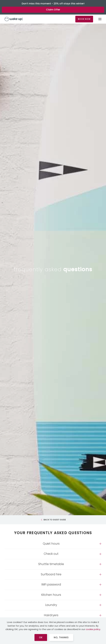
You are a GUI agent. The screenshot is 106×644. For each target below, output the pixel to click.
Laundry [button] (51, 608)
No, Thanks (61, 637)
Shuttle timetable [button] (51, 567)
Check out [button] (51, 556)
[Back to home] (14, 19)
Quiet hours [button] (51, 546)
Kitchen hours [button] (51, 597)
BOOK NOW (84, 19)
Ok (41, 637)
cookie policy (93, 629)
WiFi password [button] (51, 587)
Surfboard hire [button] (51, 577)
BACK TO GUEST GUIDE (53, 520)
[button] (100, 19)
